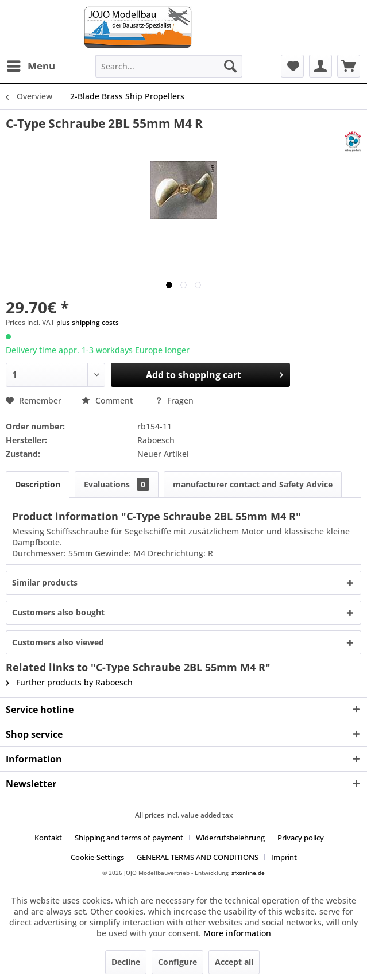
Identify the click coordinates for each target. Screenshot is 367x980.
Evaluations (117, 484)
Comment (108, 400)
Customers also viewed (58, 642)
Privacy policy (301, 838)
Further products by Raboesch (69, 682)
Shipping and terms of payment (129, 838)
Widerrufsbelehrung (230, 838)
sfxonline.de (248, 873)
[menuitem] (30, 66)
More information (237, 933)
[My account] (320, 66)
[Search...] (169, 66)
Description (38, 484)
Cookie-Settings (97, 857)
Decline (126, 962)
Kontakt (48, 838)
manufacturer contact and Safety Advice (253, 484)
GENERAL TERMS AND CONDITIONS (198, 857)
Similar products (45, 582)
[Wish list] (292, 66)
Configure (177, 962)
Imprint (284, 857)
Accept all (234, 962)
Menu (31, 65)
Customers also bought (58, 612)
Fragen (174, 400)
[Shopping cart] (349, 66)
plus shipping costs (88, 322)
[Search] (230, 66)
